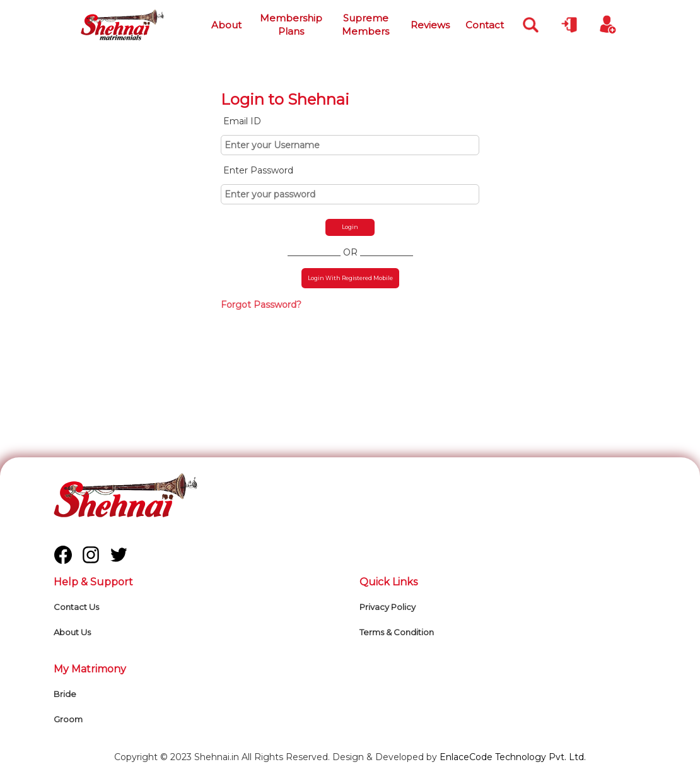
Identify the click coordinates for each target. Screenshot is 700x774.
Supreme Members (365, 25)
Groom (68, 719)
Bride (65, 694)
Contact (485, 25)
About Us (72, 632)
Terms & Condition (397, 632)
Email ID (242, 121)
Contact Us (76, 607)
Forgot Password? (261, 305)
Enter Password (258, 170)
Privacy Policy (388, 607)
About (226, 25)
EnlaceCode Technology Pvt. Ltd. (513, 757)
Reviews (430, 25)
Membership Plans (291, 25)
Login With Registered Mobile (350, 278)
